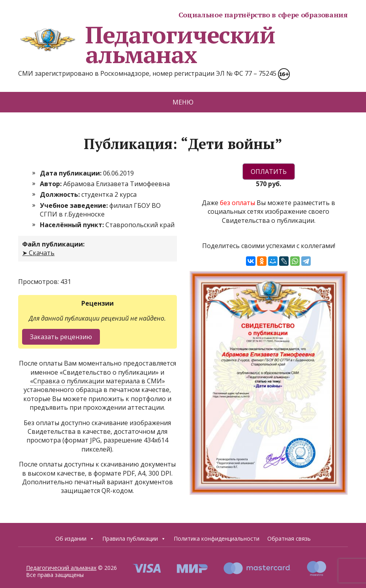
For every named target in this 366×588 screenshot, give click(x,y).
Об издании (75, 539)
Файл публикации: (53, 244)
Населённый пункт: (73, 225)
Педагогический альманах (146, 45)
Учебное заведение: (75, 205)
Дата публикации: (71, 173)
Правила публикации (134, 539)
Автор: (52, 184)
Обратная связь (289, 539)
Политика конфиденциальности (217, 539)
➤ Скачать (38, 253)
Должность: (61, 194)
